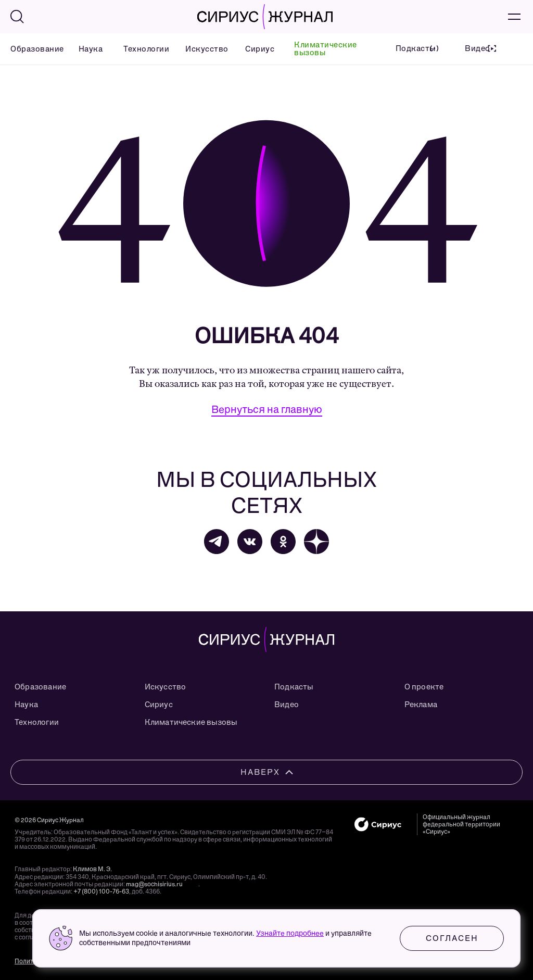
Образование (31, 49)
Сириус (257, 49)
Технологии (141, 49)
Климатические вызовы (326, 49)
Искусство (202, 49)
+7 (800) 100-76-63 (101, 891)
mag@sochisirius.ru (154, 884)
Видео (287, 705)
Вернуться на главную (267, 409)
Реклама (421, 705)
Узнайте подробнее (290, 933)
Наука (88, 49)
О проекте (424, 687)
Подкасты (294, 687)
